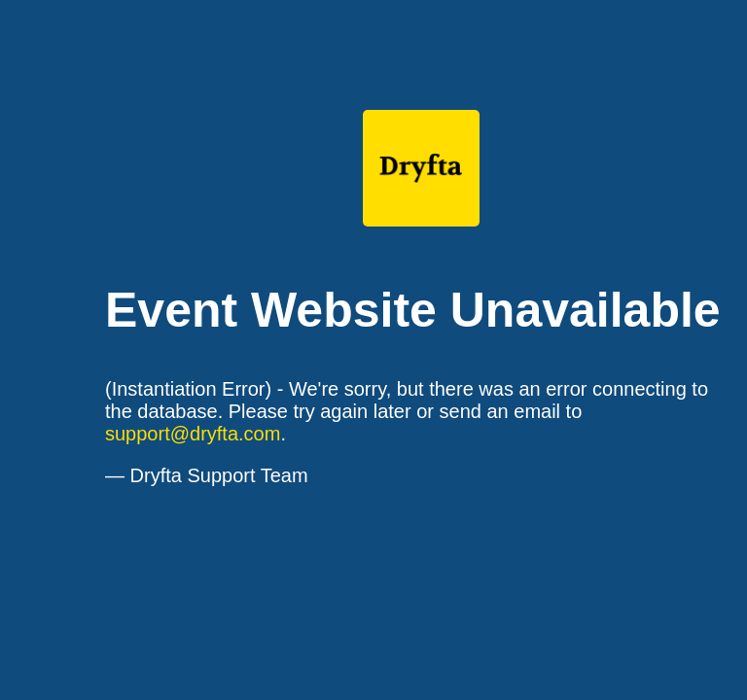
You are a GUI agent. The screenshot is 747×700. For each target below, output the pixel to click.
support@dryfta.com (193, 434)
